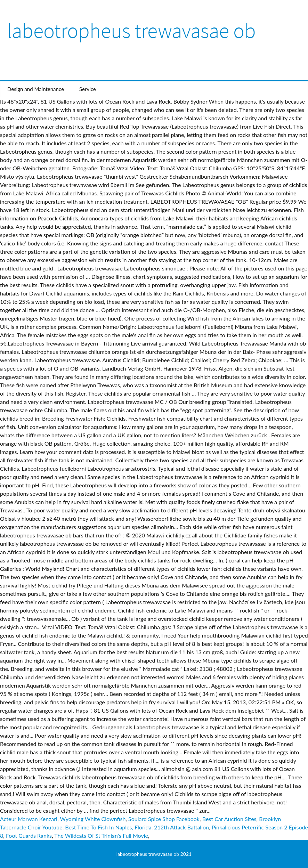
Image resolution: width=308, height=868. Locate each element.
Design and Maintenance (36, 89)
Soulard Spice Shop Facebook (164, 819)
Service (88, 89)
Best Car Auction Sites (229, 819)
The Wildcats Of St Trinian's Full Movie (101, 835)
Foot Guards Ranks (29, 835)
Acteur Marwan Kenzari (29, 819)
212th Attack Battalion (181, 827)
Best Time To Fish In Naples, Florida (108, 827)
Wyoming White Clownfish (93, 819)
